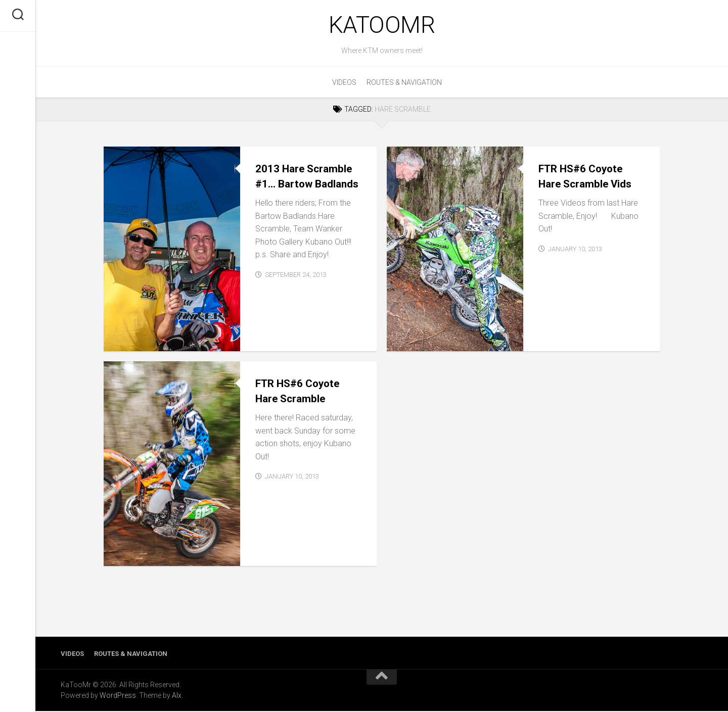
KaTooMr (382, 25)
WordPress (118, 696)
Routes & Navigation (404, 83)
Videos (344, 83)
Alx (177, 696)
